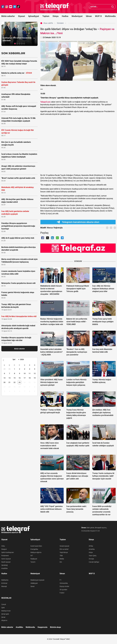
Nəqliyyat (34, 559)
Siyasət (21, 16)
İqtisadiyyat (34, 16)
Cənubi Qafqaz (94, 562)
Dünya (56, 16)
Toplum (46, 16)
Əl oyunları (63, 590)
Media (62, 559)
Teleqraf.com (45, 102)
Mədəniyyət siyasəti (37, 580)
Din (61, 562)
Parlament (5, 556)
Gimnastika (64, 583)
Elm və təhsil (64, 549)
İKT (32, 556)
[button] (15, 44)
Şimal (3, 617)
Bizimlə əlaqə (55, 627)
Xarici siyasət (6, 559)
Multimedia (110, 16)
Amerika (92, 549)
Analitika (4, 568)
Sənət (33, 586)
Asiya (91, 552)
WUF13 (98, 16)
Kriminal (4, 583)
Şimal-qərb (5, 614)
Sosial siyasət (64, 546)
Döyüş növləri (64, 586)
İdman (89, 16)
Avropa (91, 559)
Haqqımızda (43, 627)
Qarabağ (4, 565)
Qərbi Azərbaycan (8, 552)
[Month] (16, 359)
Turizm (33, 562)
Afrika (91, 546)
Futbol (62, 593)
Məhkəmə (5, 580)
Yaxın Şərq (92, 556)
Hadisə (65, 16)
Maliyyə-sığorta (36, 552)
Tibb (61, 556)
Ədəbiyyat (34, 583)
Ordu (3, 546)
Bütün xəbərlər (8, 16)
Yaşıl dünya (64, 552)
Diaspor (4, 549)
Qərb (3, 608)
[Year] (23, 359)
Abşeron (4, 620)
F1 (61, 580)
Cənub (4, 604)
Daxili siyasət (6, 562)
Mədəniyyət (77, 16)
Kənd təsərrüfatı (36, 546)
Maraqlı (4, 586)
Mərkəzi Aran (6, 611)
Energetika (34, 549)
